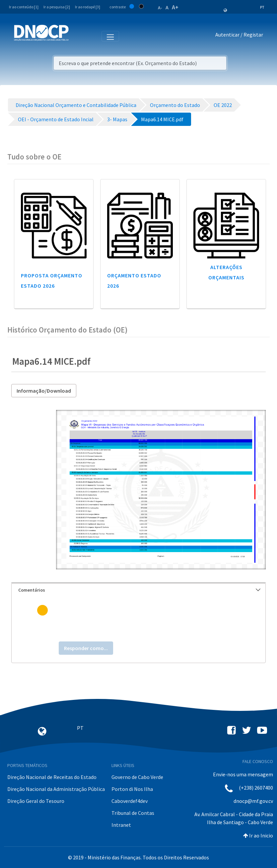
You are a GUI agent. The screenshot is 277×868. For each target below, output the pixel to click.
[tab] (138, 590)
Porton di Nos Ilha (132, 789)
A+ (175, 7)
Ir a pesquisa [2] (57, 7)
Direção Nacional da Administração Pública (56, 789)
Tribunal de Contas (133, 813)
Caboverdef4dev (130, 801)
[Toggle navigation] (77, 36)
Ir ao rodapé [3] (88, 7)
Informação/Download (44, 391)
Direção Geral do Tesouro (36, 801)
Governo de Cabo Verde (137, 777)
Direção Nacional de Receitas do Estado (52, 777)
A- (160, 8)
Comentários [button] (139, 590)
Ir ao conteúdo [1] (24, 7)
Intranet (121, 825)
